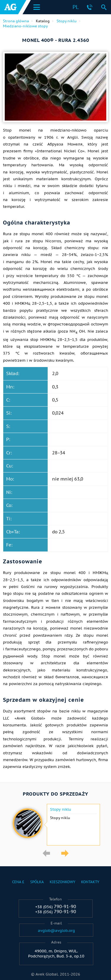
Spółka (37, 882)
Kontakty (90, 882)
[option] (55, 825)
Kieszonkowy (62, 882)
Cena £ (18, 882)
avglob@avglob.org (56, 931)
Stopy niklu (61, 810)
